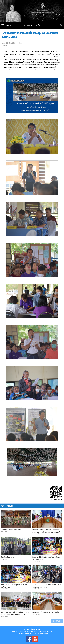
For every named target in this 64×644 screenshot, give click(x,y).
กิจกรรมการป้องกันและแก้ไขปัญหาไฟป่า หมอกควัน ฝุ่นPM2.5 (46, 586)
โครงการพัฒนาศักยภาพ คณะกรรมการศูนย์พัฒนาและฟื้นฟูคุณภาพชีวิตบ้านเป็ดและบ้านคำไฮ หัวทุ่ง (47, 532)
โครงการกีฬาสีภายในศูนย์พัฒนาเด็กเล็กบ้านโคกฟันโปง (46, 558)
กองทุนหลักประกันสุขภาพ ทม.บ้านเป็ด (46, 612)
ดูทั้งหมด (57, 621)
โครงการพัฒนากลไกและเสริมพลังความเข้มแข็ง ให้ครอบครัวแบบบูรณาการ (15, 613)
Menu (6, 26)
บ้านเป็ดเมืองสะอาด (8, 557)
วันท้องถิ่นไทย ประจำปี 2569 (11, 530)
